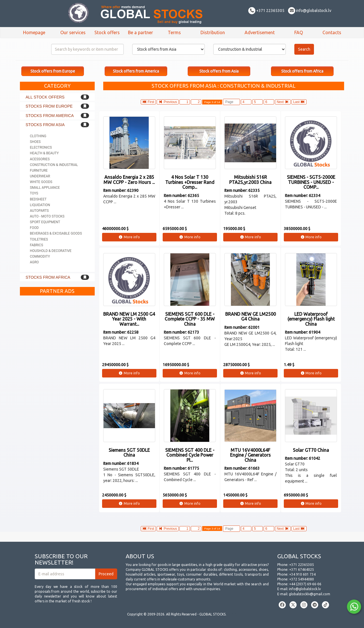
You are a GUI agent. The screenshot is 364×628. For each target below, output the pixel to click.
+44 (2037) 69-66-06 (305, 584)
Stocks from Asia (45, 125)
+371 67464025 (302, 569)
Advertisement (260, 32)
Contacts (332, 32)
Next (283, 102)
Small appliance (45, 188)
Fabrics (37, 245)
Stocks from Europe (49, 106)
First (148, 102)
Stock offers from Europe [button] (53, 71)
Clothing (38, 136)
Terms (174, 32)
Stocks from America (50, 116)
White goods (41, 182)
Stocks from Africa (48, 277)
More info (129, 237)
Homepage (34, 32)
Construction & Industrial (54, 165)
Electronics (41, 147)
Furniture (39, 171)
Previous (168, 102)
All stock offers (45, 97)
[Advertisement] (57, 384)
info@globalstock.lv (310, 11)
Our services (73, 32)
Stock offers (107, 32)
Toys (34, 193)
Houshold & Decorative (51, 251)
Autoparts (39, 211)
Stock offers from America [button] (136, 71)
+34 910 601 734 (302, 574)
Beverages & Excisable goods (56, 233)
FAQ (299, 32)
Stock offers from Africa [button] (302, 71)
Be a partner (140, 32)
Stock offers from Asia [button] (219, 71)
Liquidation (40, 205)
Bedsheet (38, 199)
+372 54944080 (302, 579)
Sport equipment (45, 222)
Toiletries (39, 239)
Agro (34, 262)
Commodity (40, 256)
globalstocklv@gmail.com (310, 594)
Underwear (40, 176)
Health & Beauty (44, 153)
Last (299, 102)
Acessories (40, 159)
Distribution (213, 32)
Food (34, 228)
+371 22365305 (266, 11)
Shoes (35, 142)
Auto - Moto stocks (47, 216)
